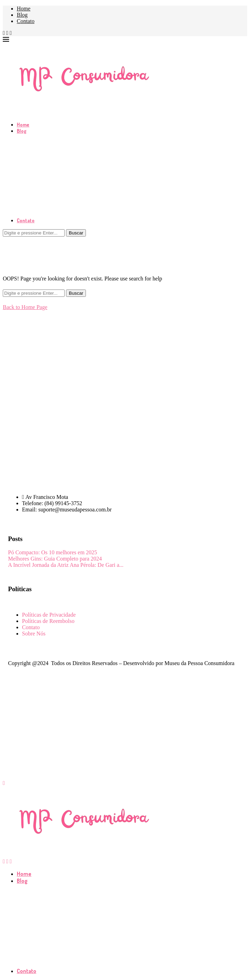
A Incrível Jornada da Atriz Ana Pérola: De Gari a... (66, 565)
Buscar (76, 233)
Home (24, 9)
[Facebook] (4, 33)
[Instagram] (7, 33)
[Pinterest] (11, 33)
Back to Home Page (25, 307)
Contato (26, 21)
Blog (22, 15)
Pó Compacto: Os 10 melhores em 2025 (53, 552)
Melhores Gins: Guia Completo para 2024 (55, 559)
